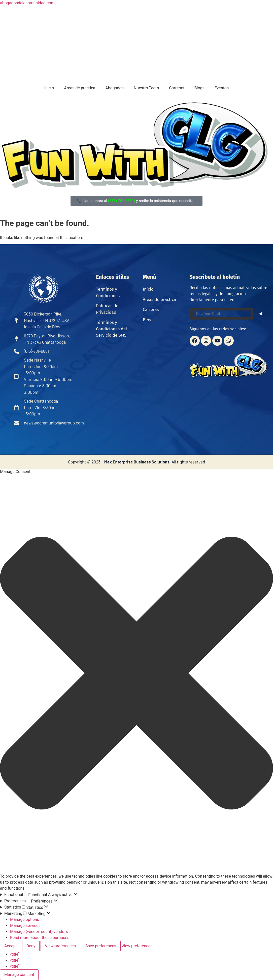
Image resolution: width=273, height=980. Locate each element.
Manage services (25, 926)
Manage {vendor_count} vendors (39, 932)
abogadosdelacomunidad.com (27, 3)
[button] (136, 674)
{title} (15, 954)
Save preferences (101, 946)
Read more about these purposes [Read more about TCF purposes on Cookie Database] (40, 938)
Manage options (25, 919)
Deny (31, 946)
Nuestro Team (146, 88)
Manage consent (19, 975)
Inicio (49, 88)
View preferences (60, 946)
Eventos (222, 88)
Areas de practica (80, 88)
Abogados (114, 88)
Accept (11, 946)
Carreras (177, 88)
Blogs (199, 88)
